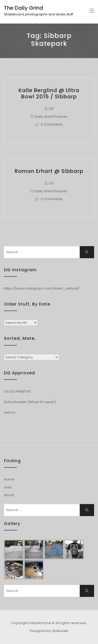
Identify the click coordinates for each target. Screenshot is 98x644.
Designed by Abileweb (49, 631)
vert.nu (10, 412)
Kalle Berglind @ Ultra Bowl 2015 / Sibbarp (49, 93)
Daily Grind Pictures (51, 117)
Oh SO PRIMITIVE (17, 391)
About (9, 495)
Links (8, 487)
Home (9, 479)
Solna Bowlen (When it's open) (30, 402)
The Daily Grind (24, 8)
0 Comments (52, 124)
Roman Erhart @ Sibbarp (49, 171)
